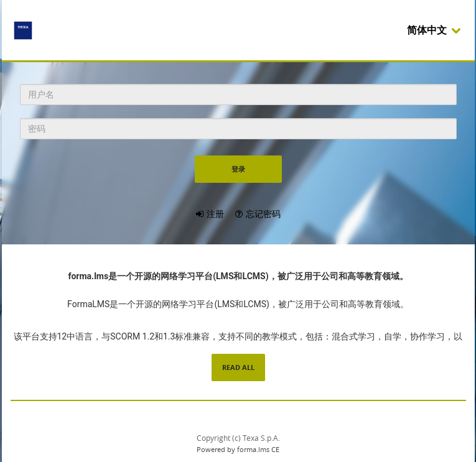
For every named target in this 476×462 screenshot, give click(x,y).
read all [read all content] (238, 367)
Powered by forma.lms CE (238, 449)
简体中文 (434, 30)
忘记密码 (263, 214)
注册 (215, 214)
